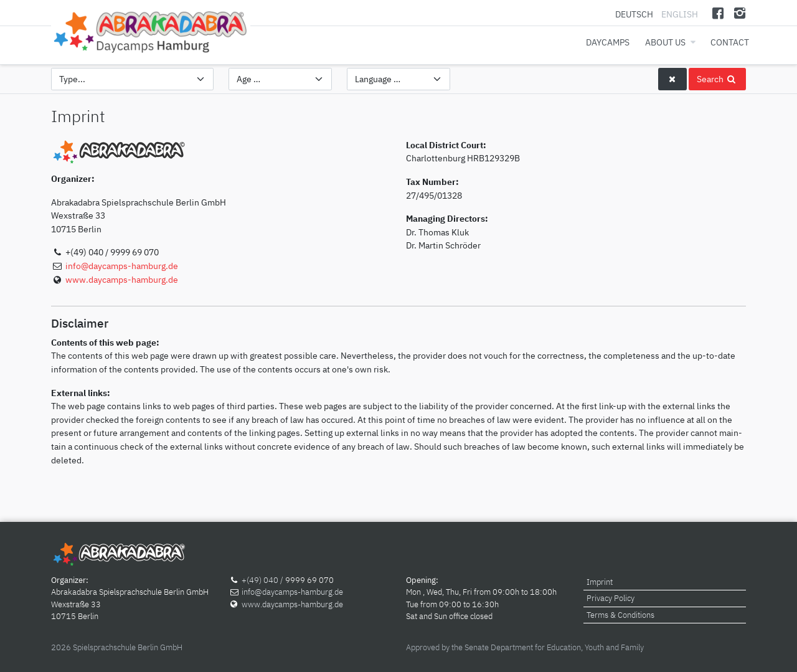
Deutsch (635, 14)
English (680, 14)
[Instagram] (739, 13)
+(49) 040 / (263, 580)
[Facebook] (718, 13)
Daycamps (608, 42)
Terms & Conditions (620, 615)
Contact (730, 42)
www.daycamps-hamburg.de (122, 279)
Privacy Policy (611, 598)
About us (665, 42)
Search (717, 79)
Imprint (600, 582)
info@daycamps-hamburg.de (122, 266)
